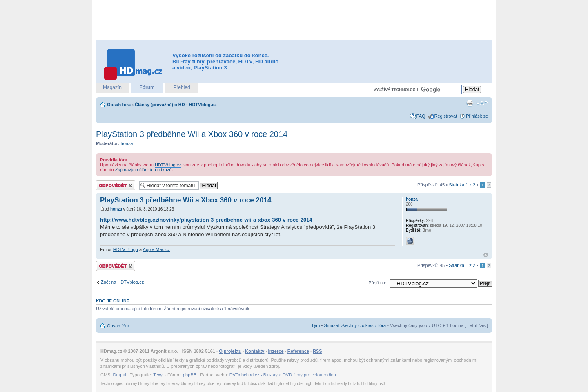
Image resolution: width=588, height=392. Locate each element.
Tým (315, 325)
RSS (317, 351)
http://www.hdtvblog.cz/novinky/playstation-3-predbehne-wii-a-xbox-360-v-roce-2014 (206, 220)
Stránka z (462, 185)
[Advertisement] (294, 20)
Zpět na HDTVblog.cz (122, 282)
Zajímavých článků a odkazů (144, 170)
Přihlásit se (477, 116)
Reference (298, 351)
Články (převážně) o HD (160, 105)
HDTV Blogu (126, 249)
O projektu (230, 351)
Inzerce (276, 351)
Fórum (147, 87)
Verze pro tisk (470, 103)
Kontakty (255, 351)
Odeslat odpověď (116, 185)
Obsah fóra (119, 105)
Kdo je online (113, 301)
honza (127, 143)
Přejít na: (377, 283)
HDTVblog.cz (203, 105)
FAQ (421, 116)
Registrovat (446, 116)
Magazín (112, 87)
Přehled (182, 87)
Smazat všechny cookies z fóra (355, 325)
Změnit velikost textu (482, 103)
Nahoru (486, 255)
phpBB (190, 375)
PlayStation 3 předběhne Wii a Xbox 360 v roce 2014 (192, 134)
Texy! (158, 375)
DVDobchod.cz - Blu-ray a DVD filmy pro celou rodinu (283, 375)
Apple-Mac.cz (157, 249)
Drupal (120, 375)
